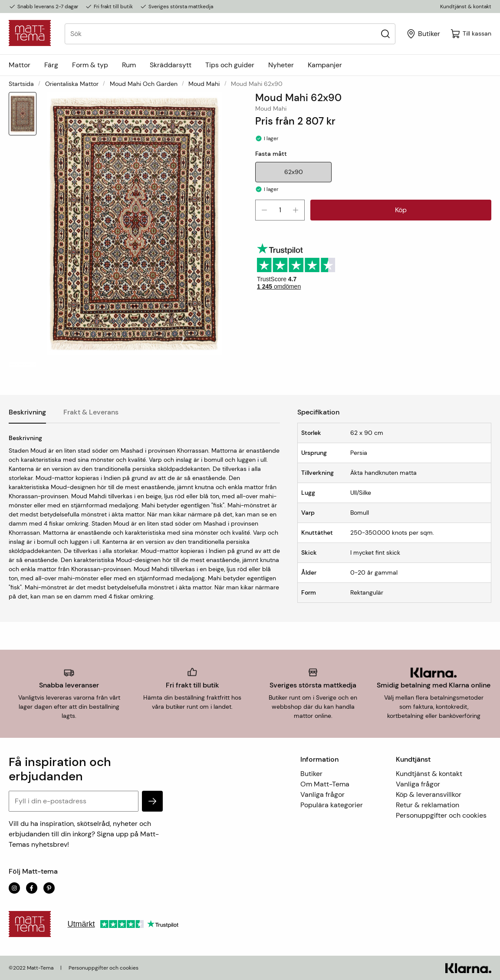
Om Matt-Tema (325, 784)
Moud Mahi (204, 84)
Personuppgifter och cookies (441, 815)
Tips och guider (230, 65)
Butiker (311, 774)
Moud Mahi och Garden (144, 84)
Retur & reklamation (428, 805)
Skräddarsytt (171, 65)
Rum (129, 65)
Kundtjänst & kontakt (466, 7)
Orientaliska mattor (72, 84)
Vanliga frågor (322, 794)
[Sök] (385, 34)
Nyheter (281, 65)
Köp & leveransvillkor (429, 794)
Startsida (21, 84)
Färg (51, 65)
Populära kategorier (332, 805)
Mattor (20, 65)
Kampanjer (325, 65)
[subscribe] (152, 801)
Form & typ (90, 65)
